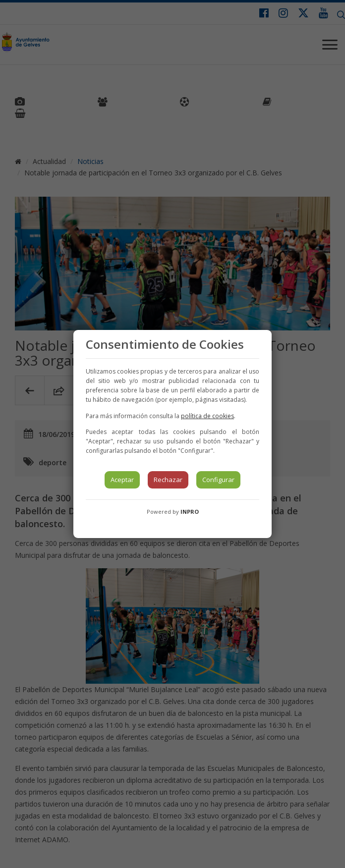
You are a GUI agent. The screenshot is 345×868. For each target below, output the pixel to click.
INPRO (190, 512)
